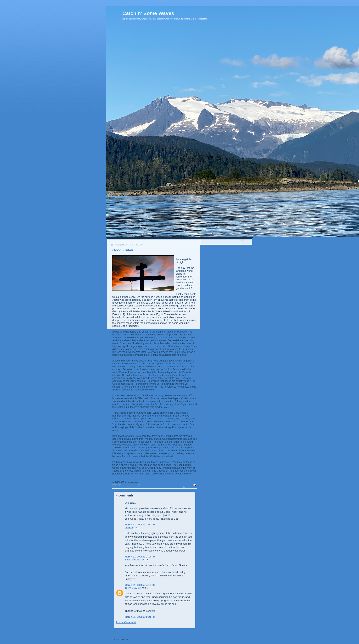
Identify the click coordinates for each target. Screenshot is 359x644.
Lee (127, 503)
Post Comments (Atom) (143, 639)
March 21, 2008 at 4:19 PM (140, 585)
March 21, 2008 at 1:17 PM (140, 557)
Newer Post (121, 633)
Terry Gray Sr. (133, 588)
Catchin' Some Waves (148, 13)
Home (155, 633)
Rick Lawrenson (134, 560)
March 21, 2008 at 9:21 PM (140, 617)
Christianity (191, 487)
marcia (129, 527)
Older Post (189, 633)
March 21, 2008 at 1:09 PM (140, 525)
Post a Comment (126, 622)
